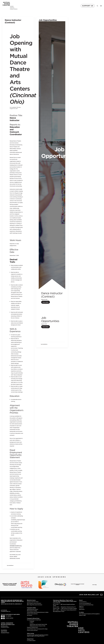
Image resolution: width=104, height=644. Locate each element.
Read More (88, 78)
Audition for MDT (82, 615)
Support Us (81, 606)
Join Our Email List (83, 602)
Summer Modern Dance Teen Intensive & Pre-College (37, 629)
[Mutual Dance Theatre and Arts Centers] (10, 6)
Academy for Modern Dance (32, 627)
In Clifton (32, 623)
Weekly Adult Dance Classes (33, 609)
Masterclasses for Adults (32, 611)
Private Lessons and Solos (32, 614)
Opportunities (82, 609)
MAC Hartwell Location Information (34, 603)
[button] (101, 595)
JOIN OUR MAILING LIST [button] (89, 595)
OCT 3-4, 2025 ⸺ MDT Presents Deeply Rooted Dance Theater (64, 605)
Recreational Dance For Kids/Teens (34, 620)
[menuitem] (88, 6)
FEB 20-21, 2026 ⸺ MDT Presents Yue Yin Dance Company (65, 608)
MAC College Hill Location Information (35, 605)
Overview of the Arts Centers (33, 602)
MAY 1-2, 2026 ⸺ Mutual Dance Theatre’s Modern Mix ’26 (65, 610)
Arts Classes (30, 615)
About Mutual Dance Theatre (59, 612)
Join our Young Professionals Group (86, 605)
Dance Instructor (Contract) (13, 21)
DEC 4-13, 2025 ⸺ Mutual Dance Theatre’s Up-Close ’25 (64, 607)
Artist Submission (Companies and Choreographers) (89, 614)
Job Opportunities (48, 20)
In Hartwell (32, 621)
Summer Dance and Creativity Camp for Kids (38, 624)
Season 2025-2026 (57, 603)
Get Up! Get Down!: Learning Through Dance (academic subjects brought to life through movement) (38, 635)
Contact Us (81, 608)
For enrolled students (31, 641)
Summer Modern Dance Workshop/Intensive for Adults (38, 612)
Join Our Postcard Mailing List (85, 603)
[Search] (97, 6)
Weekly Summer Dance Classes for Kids (38, 626)
